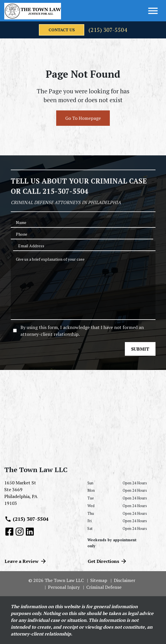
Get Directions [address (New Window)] (108, 561)
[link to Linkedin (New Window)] (30, 532)
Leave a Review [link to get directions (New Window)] (26, 561)
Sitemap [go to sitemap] (99, 580)
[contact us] (62, 30)
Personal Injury (64, 587)
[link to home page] (33, 11)
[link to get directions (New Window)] (42, 495)
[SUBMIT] (140, 349)
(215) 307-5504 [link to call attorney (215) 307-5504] (27, 519)
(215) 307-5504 (108, 30)
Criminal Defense (104, 587)
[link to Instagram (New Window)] (20, 532)
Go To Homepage (83, 118)
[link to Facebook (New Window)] (9, 532)
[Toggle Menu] (153, 11)
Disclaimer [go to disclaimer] (125, 580)
